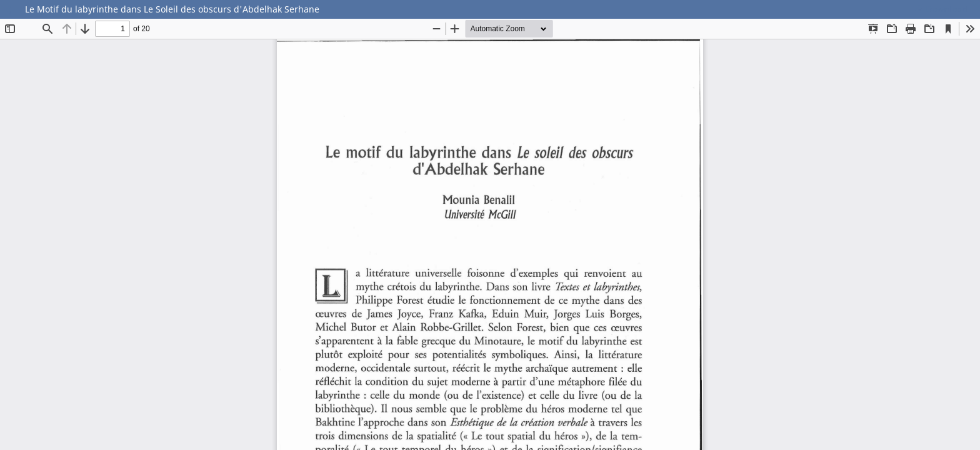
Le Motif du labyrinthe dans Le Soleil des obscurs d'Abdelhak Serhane (172, 9)
